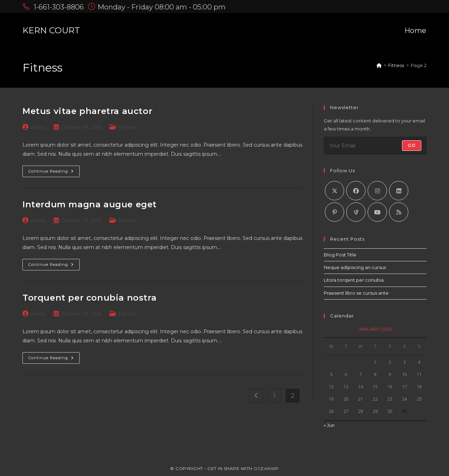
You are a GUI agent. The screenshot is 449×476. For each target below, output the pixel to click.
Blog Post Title (340, 255)
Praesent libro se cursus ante (356, 293)
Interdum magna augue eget (90, 204)
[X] (334, 191)
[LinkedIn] (399, 191)
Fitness (127, 127)
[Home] (379, 65)
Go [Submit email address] (412, 145)
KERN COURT (51, 30)
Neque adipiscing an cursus (355, 267)
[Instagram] (377, 191)
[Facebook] (356, 191)
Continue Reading (54, 173)
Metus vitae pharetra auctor (87, 111)
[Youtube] (377, 212)
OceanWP (266, 468)
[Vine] (356, 212)
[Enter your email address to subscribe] (375, 146)
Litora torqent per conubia (354, 280)
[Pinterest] (334, 212)
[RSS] (399, 212)
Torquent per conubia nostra (89, 298)
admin (38, 127)
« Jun (329, 425)
